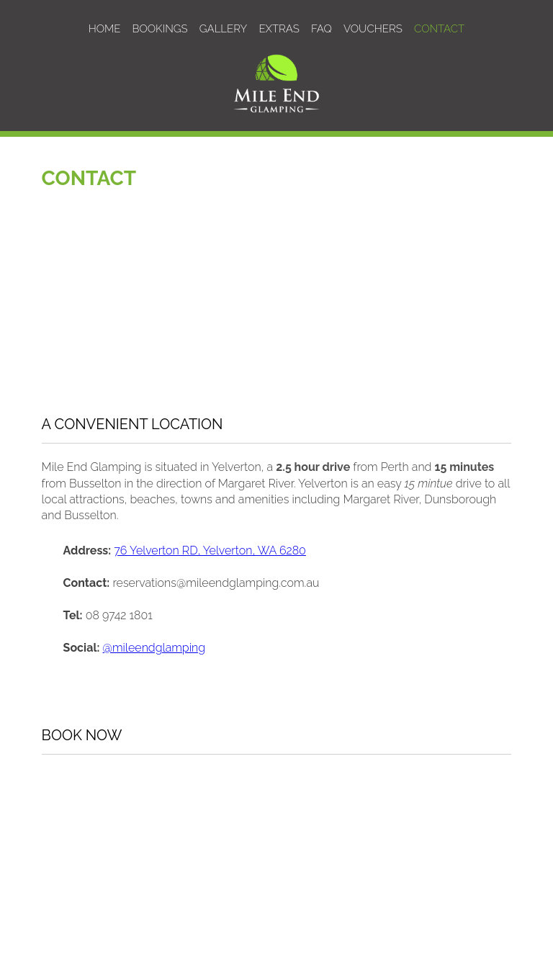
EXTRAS (279, 29)
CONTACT (439, 29)
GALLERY (224, 29)
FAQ (322, 29)
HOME (105, 29)
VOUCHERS (373, 29)
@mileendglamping (154, 648)
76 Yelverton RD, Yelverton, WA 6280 (210, 550)
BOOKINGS (160, 29)
